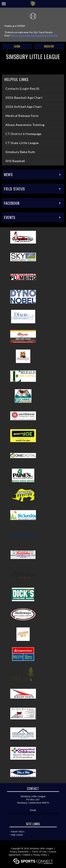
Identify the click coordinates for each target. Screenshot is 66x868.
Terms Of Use (39, 852)
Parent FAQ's (18, 832)
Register (49, 46)
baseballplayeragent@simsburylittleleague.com (33, 813)
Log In (54, 855)
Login (17, 46)
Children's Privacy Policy (35, 855)
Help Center (17, 835)
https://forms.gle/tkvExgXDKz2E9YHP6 (34, 35)
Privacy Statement (19, 852)
